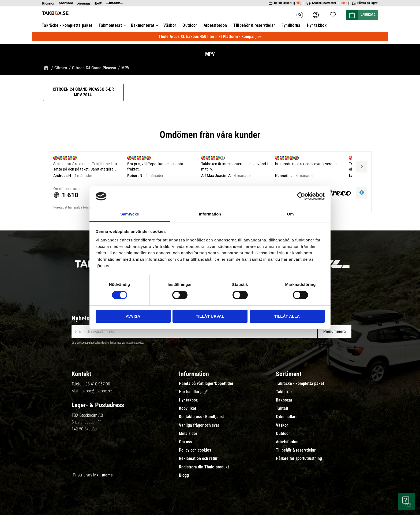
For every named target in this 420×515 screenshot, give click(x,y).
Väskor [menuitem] (170, 25)
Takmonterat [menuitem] (110, 25)
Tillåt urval (210, 316)
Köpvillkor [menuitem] (188, 408)
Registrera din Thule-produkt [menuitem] (204, 466)
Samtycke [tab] (130, 214)
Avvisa (133, 316)
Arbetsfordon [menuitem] (215, 25)
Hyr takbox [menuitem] (317, 25)
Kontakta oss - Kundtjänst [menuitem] (201, 416)
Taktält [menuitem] (282, 408)
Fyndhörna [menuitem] (291, 25)
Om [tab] (290, 214)
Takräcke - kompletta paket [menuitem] (67, 25)
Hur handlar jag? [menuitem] (193, 391)
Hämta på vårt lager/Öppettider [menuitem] (206, 383)
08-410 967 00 (98, 383)
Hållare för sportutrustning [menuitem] (299, 458)
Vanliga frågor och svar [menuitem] (199, 425)
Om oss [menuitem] (185, 441)
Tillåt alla (287, 316)
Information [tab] (210, 214)
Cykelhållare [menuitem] (287, 416)
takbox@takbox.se (96, 390)
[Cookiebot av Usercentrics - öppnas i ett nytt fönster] (301, 196)
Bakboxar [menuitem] (284, 400)
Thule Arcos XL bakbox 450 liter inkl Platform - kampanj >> (210, 36)
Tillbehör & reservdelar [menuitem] (254, 25)
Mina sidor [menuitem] (188, 433)
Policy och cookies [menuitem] (195, 450)
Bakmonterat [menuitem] (143, 25)
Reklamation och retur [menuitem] (198, 458)
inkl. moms (103, 474)
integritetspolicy (134, 342)
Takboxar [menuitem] (284, 391)
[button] (352, 15)
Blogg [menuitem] (184, 475)
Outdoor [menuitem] (190, 25)
